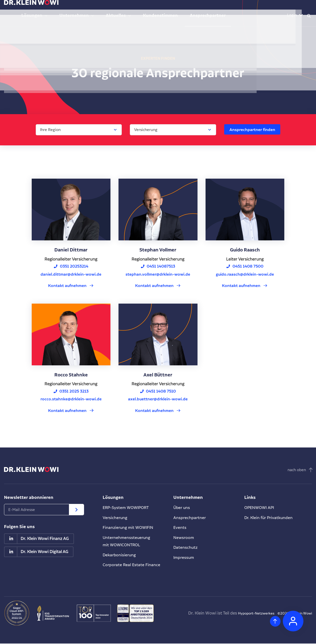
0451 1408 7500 (248, 266)
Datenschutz (186, 548)
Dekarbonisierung (120, 555)
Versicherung (115, 518)
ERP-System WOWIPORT (127, 508)
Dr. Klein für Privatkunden (269, 518)
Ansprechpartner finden (252, 130)
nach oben (297, 471)
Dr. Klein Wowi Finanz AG (45, 539)
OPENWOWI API (260, 508)
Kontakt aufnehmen (67, 286)
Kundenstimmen (189, 10)
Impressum (184, 558)
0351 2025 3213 (74, 392)
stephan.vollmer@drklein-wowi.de (158, 274)
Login (287, 10)
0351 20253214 (74, 266)
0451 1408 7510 (161, 392)
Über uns (182, 508)
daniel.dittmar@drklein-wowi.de (71, 274)
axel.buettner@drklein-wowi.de (158, 400)
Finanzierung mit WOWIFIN (129, 528)
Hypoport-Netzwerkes (244, 614)
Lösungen (81, 10)
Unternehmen (116, 10)
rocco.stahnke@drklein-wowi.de (71, 400)
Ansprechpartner (226, 10)
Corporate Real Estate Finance (132, 565)
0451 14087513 (161, 266)
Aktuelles (151, 10)
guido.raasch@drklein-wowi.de (245, 274)
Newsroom (184, 538)
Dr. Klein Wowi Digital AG (45, 553)
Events (180, 528)
